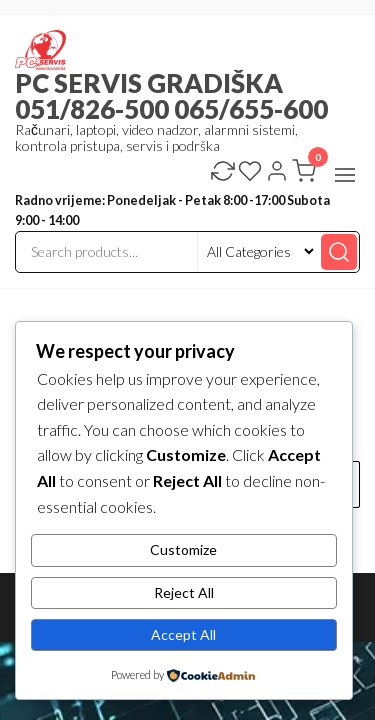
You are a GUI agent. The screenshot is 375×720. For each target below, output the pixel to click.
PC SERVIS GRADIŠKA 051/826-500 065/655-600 (171, 96)
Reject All (184, 592)
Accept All (183, 634)
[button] (345, 175)
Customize (183, 549)
